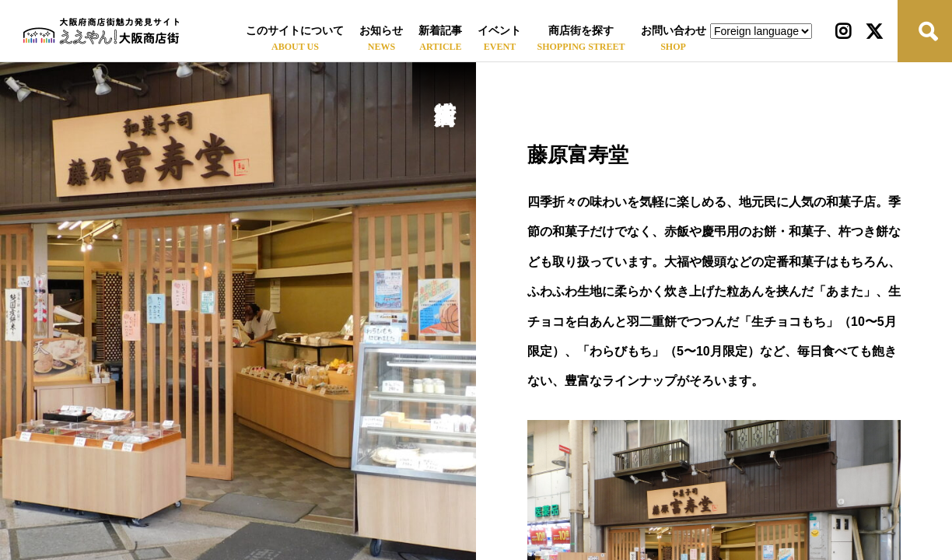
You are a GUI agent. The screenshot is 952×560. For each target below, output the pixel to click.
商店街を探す (581, 31)
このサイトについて (295, 31)
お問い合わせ (674, 31)
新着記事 (440, 31)
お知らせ (381, 31)
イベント (499, 31)
